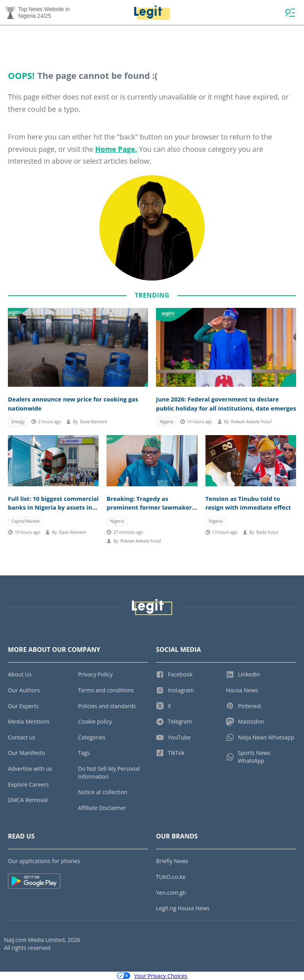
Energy (18, 422)
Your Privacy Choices (152, 976)
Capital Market (26, 521)
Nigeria (166, 422)
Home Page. (116, 149)
